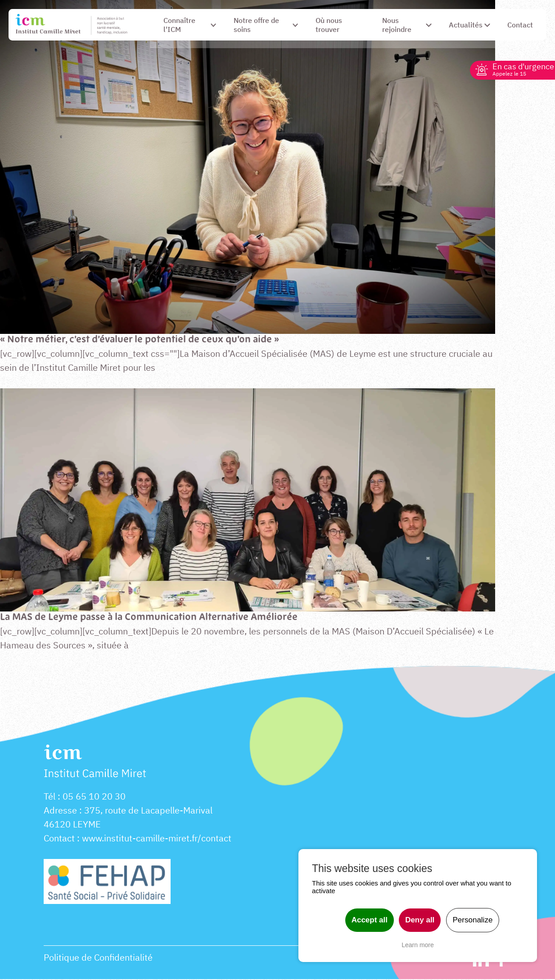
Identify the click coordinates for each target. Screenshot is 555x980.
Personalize (473, 920)
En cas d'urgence (520, 69)
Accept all (370, 920)
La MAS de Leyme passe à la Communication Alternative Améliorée (151, 618)
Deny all (420, 920)
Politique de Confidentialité (98, 958)
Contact (59, 838)
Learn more (418, 945)
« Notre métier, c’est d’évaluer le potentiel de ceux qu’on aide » (141, 340)
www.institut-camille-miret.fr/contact (157, 838)
